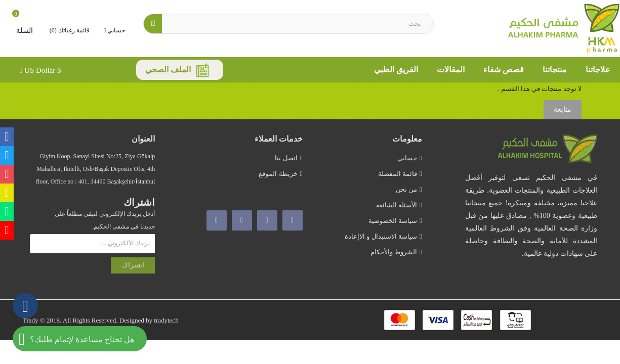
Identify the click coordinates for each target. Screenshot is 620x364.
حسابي (407, 158)
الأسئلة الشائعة (397, 205)
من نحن (406, 189)
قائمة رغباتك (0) (70, 30)
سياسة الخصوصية (393, 221)
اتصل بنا (286, 158)
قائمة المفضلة (398, 174)
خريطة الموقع (278, 174)
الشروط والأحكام (394, 252)
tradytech (166, 320)
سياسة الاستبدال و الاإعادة (381, 236)
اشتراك (133, 265)
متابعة (563, 109)
